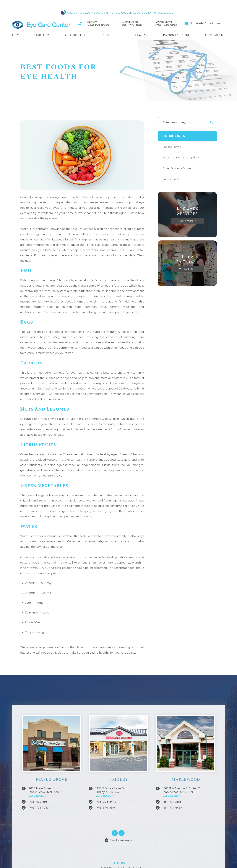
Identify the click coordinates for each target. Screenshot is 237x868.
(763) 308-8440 (98, 25)
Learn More (186, 221)
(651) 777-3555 (132, 25)
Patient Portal (172, 179)
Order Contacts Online (178, 168)
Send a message (121, 840)
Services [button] (112, 35)
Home (17, 35)
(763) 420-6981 (166, 25)
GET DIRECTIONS (38, 796)
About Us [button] (43, 35)
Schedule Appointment (207, 24)
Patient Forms (172, 147)
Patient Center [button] (178, 35)
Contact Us (215, 35)
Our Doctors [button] (78, 35)
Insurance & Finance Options (182, 158)
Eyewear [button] (142, 35)
